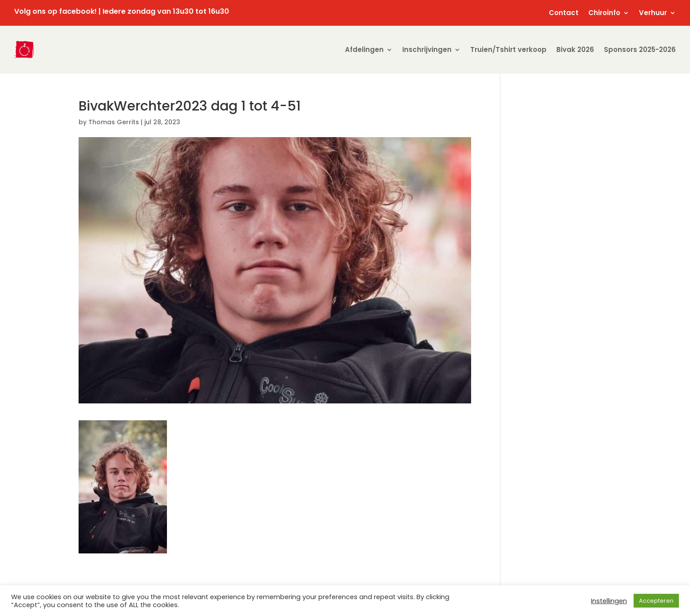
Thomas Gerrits (114, 122)
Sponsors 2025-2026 (640, 49)
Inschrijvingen (427, 49)
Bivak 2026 (575, 49)
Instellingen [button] (609, 601)
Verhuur (653, 14)
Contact (564, 14)
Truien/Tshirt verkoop (508, 49)
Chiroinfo (604, 14)
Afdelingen (364, 49)
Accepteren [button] (656, 601)
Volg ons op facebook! (56, 11)
